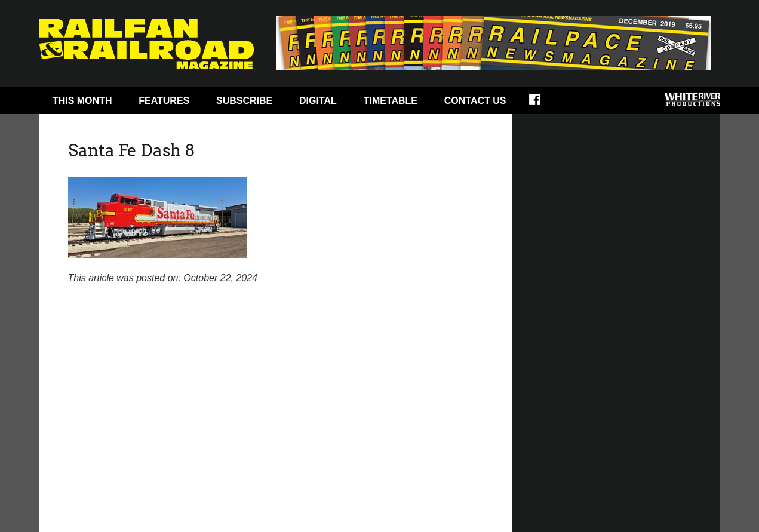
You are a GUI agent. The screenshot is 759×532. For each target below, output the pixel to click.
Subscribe (244, 101)
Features (164, 101)
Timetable (391, 101)
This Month (82, 101)
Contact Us (475, 101)
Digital (318, 101)
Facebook (543, 103)
